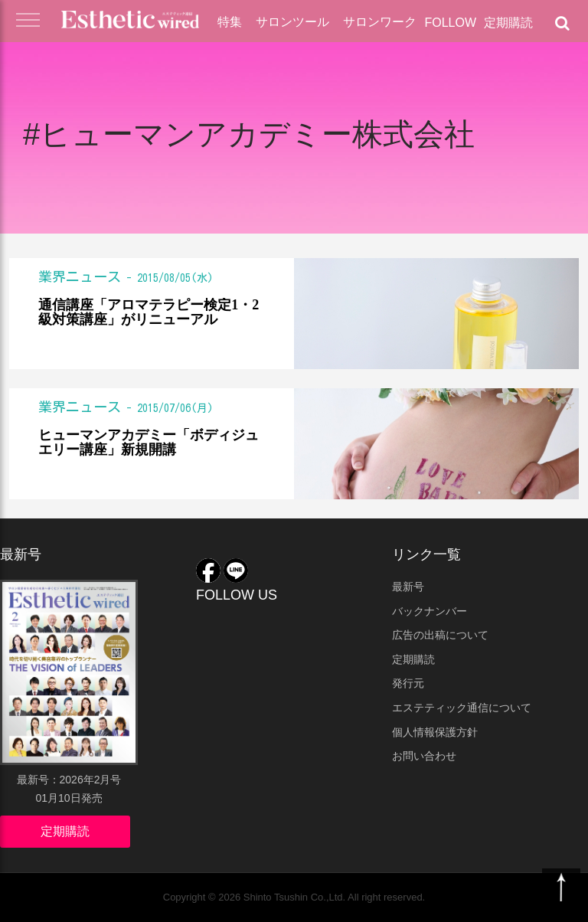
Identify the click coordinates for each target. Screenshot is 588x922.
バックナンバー (430, 611)
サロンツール (292, 22)
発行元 (408, 683)
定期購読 (508, 23)
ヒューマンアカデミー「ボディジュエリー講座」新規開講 (149, 443)
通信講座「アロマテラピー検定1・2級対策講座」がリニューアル (149, 313)
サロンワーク (380, 22)
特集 (230, 22)
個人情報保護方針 (435, 732)
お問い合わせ (424, 756)
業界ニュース (80, 276)
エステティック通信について (462, 708)
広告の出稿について (440, 635)
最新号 (408, 587)
